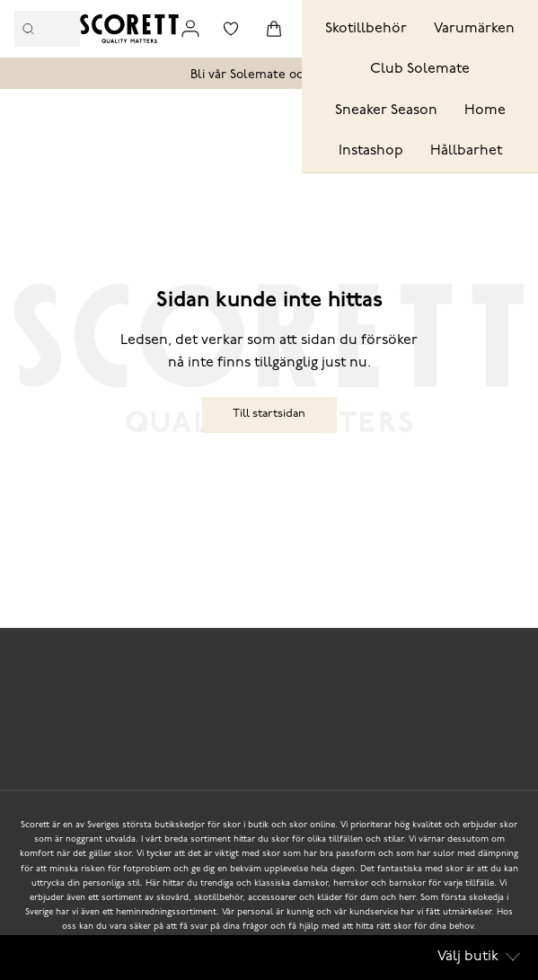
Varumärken (474, 29)
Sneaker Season (386, 110)
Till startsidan (269, 414)
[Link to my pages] (190, 29)
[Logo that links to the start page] (129, 29)
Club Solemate (420, 69)
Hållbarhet (466, 151)
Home (485, 110)
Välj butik (479, 957)
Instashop (371, 151)
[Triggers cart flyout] (274, 29)
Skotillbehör (366, 29)
